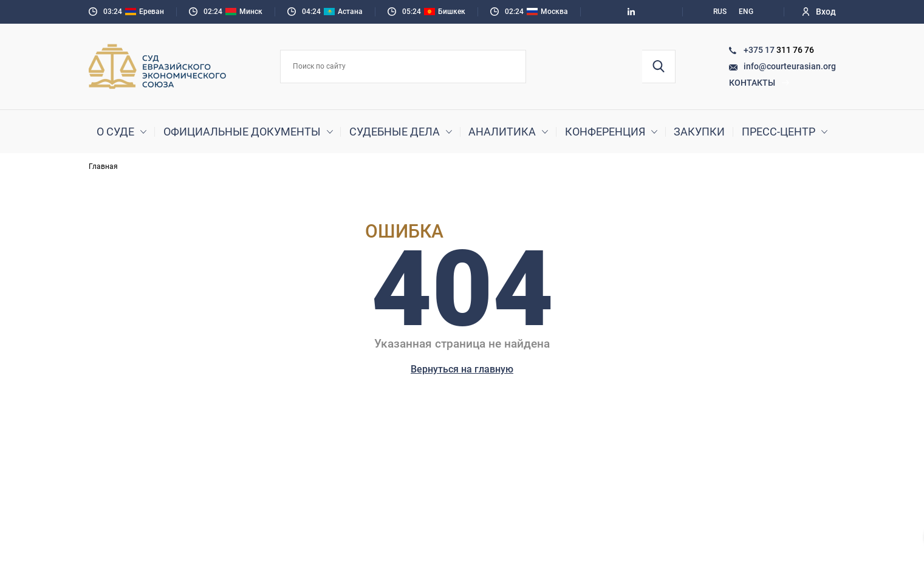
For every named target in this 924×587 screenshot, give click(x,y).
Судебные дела (395, 132)
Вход (819, 12)
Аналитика (502, 132)
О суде (115, 132)
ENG (746, 12)
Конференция (605, 132)
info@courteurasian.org (790, 66)
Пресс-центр (779, 132)
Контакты (759, 83)
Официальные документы (242, 132)
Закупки (699, 132)
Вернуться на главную (462, 369)
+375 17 (760, 50)
